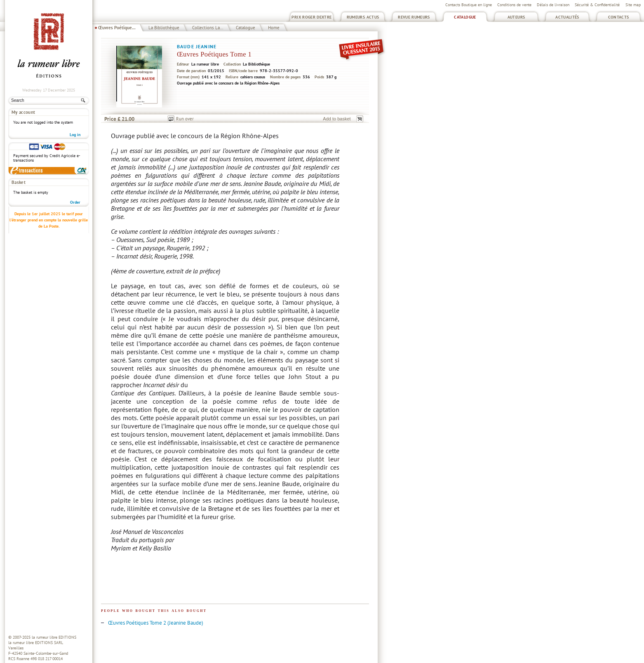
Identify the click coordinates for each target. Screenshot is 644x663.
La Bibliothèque (164, 28)
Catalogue (465, 17)
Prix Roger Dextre (311, 17)
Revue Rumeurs (414, 17)
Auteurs (516, 17)
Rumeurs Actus (363, 17)
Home (274, 28)
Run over (185, 119)
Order (75, 202)
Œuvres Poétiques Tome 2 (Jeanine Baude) (156, 623)
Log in (75, 135)
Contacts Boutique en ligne (469, 5)
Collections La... (208, 28)
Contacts (619, 17)
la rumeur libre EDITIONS (54, 637)
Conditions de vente (514, 5)
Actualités (567, 17)
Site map (633, 5)
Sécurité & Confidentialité (597, 5)
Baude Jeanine (197, 46)
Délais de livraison (553, 5)
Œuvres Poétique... (117, 28)
